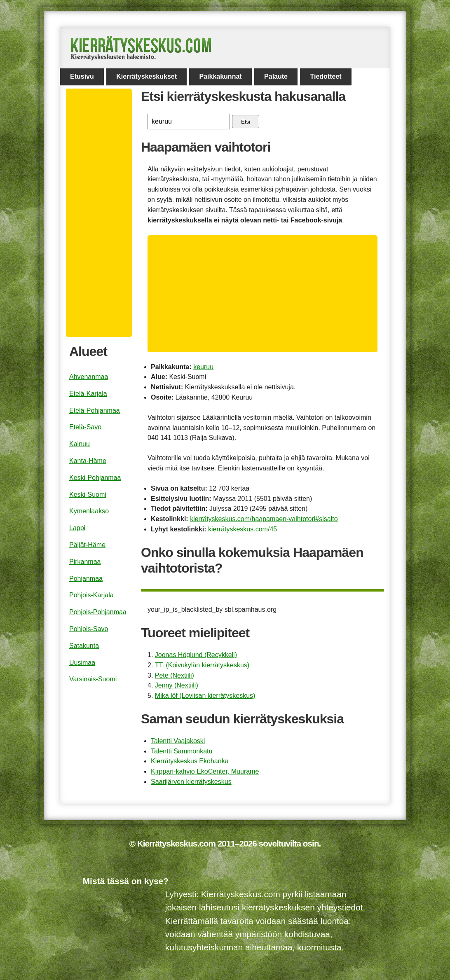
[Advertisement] (266, 294)
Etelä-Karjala (88, 394)
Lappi (77, 528)
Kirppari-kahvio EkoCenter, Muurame (205, 771)
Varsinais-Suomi (93, 679)
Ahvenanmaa (89, 377)
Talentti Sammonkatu (182, 751)
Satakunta (84, 646)
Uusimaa (82, 663)
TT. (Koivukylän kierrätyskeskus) (202, 665)
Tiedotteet (326, 76)
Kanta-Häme (88, 461)
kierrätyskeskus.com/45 (243, 529)
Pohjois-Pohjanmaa (98, 612)
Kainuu (80, 444)
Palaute (276, 76)
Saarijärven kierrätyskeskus (191, 782)
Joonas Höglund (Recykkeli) (196, 655)
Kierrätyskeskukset (146, 76)
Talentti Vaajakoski (178, 741)
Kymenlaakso (89, 511)
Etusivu (82, 76)
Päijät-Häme (87, 545)
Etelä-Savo (85, 427)
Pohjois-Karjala (91, 595)
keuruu (203, 367)
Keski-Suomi (88, 495)
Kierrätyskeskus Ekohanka (190, 761)
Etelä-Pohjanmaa (95, 410)
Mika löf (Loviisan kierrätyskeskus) (205, 696)
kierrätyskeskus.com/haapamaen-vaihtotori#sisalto (264, 519)
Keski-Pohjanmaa (95, 478)
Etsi (246, 122)
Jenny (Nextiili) (177, 685)
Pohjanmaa (86, 579)
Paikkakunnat (220, 76)
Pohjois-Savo (89, 629)
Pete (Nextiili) (175, 675)
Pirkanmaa (85, 562)
